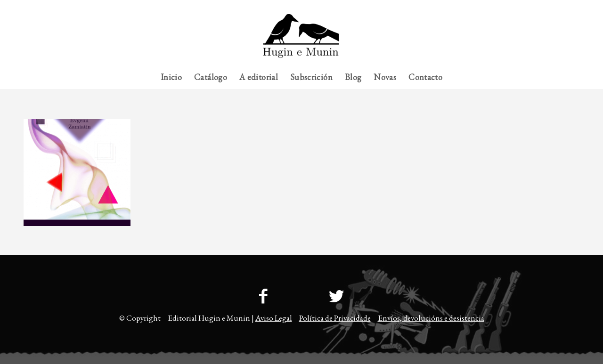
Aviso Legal (274, 318)
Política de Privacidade (335, 318)
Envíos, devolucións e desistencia (431, 318)
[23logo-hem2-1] (301, 40)
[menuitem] (561, 7)
